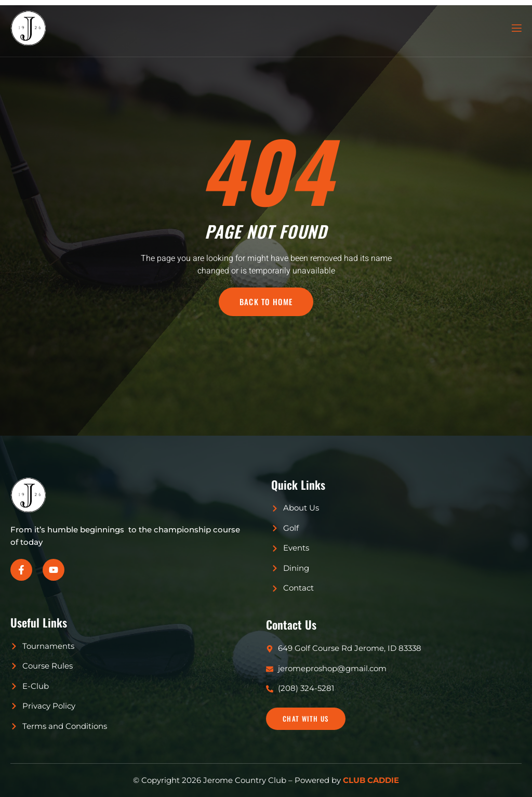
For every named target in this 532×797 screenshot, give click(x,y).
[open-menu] (516, 28)
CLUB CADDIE (371, 780)
